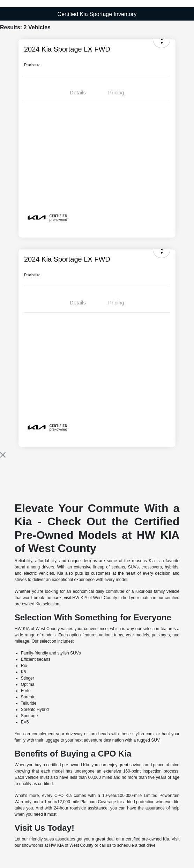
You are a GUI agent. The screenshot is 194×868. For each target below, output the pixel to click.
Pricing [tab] (116, 92)
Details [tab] (78, 92)
